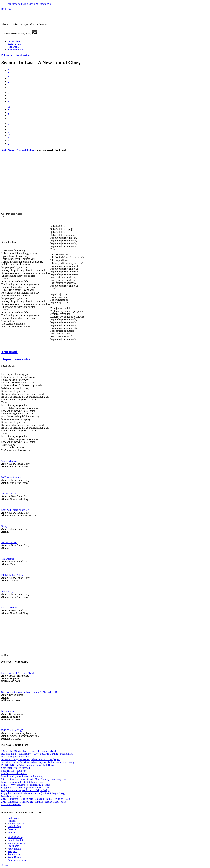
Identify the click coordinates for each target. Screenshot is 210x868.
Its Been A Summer (11, 477)
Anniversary (7, 591)
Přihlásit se (7, 55)
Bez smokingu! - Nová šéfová (16, 757)
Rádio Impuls (14, 849)
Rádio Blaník (14, 857)
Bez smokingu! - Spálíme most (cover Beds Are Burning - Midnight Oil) (38, 754)
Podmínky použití (16, 824)
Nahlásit (112, 807)
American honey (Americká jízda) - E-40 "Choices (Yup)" (30, 759)
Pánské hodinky (16, 837)
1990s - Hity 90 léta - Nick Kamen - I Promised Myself (29, 751)
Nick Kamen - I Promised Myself (18, 673)
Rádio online (14, 854)
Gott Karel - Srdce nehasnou (16, 768)
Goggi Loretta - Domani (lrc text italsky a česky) (26, 788)
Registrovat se (23, 55)
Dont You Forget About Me (15, 510)
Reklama (12, 821)
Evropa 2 (12, 851)
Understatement (9, 461)
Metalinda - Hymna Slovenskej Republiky (22, 776)
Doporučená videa (16, 359)
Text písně (9, 352)
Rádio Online (8, 9)
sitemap (5, 865)
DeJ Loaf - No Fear (11, 804)
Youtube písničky (16, 843)
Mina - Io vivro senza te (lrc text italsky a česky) (26, 785)
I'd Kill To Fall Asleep (12, 575)
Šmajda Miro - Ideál (11, 796)
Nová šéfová (8, 711)
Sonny (4, 526)
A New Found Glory (20, 150)
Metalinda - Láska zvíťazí (14, 773)
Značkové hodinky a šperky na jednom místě (30, 4)
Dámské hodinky (16, 840)
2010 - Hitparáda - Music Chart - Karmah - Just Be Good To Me (33, 802)
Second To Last (9, 494)
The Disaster (8, 559)
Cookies (12, 829)
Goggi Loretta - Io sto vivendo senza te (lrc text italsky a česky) (33, 793)
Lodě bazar (13, 846)
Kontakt (12, 832)
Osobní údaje (14, 826)
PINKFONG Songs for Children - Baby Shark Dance (28, 765)
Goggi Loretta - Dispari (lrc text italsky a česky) (25, 790)
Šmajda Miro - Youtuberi (14, 771)
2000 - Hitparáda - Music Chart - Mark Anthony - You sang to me (34, 779)
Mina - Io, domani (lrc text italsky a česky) (23, 782)
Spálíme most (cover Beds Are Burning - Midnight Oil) (29, 692)
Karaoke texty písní (17, 860)
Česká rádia (13, 818)
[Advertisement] (38, 15)
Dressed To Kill (9, 608)
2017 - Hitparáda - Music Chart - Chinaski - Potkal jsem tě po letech (36, 799)
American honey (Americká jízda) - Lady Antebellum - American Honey (38, 762)
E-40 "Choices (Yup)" (12, 730)
